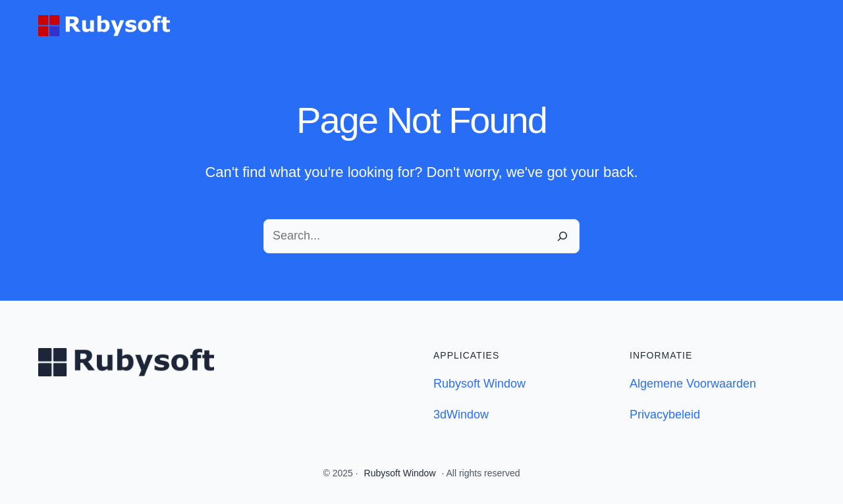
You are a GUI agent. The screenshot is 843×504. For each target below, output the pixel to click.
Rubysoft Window (479, 384)
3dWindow (461, 415)
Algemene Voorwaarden (693, 384)
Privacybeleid (665, 415)
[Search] (562, 236)
